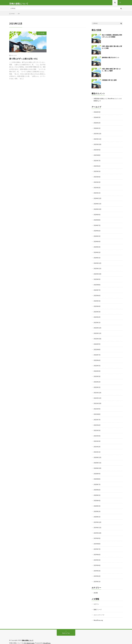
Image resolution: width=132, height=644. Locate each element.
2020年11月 (98, 461)
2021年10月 (98, 402)
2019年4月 (97, 562)
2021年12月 (98, 391)
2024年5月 (97, 237)
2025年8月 (97, 157)
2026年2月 (97, 124)
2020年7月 (97, 482)
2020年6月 (97, 488)
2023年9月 (97, 279)
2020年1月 (97, 514)
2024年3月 (97, 247)
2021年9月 (97, 407)
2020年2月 (97, 509)
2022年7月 (97, 354)
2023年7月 (97, 290)
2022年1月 (97, 386)
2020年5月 (97, 493)
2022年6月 (97, 359)
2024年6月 (97, 231)
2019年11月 (98, 525)
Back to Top (66, 630)
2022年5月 (97, 365)
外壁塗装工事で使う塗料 (109, 82)
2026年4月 (97, 114)
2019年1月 (97, 578)
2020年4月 (97, 498)
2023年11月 (98, 269)
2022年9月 (97, 343)
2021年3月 (97, 440)
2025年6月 (97, 167)
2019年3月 (97, 568)
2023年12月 (98, 263)
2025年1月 (97, 194)
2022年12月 (98, 327)
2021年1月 (97, 450)
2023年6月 (97, 295)
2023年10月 (98, 274)
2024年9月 (97, 215)
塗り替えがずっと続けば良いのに (24, 61)
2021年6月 (97, 423)
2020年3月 (97, 504)
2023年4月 (97, 306)
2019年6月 (97, 552)
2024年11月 (98, 205)
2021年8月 (97, 413)
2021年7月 (97, 418)
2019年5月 (97, 557)
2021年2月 (97, 445)
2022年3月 (97, 375)
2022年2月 (97, 381)
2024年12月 (98, 199)
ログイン (97, 601)
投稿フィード (98, 606)
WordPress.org (99, 617)
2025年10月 (98, 146)
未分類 (42, 35)
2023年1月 (97, 322)
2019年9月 (97, 536)
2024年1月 (97, 258)
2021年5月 (97, 429)
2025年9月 (97, 151)
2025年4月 (97, 178)
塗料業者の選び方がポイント (111, 59)
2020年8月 (97, 477)
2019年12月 (98, 520)
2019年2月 (97, 573)
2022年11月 (98, 333)
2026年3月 (97, 119)
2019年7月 (97, 546)
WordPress (48, 639)
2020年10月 (98, 466)
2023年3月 (97, 311)
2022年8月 (97, 349)
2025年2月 (97, 189)
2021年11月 (98, 397)
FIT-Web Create (30, 639)
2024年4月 (97, 242)
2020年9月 (97, 472)
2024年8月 (97, 221)
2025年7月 (97, 162)
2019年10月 (98, 530)
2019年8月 (97, 541)
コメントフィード (99, 611)
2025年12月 (98, 135)
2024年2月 (97, 253)
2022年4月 (97, 370)
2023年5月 (97, 301)
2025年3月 (97, 183)
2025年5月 (97, 173)
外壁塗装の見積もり (100, 100)
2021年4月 (97, 434)
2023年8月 (97, 285)
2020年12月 (98, 456)
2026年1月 (97, 130)
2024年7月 (97, 226)
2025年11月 (98, 141)
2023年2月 (97, 317)
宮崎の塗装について (28, 637)
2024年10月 (98, 210)
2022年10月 (98, 338)
